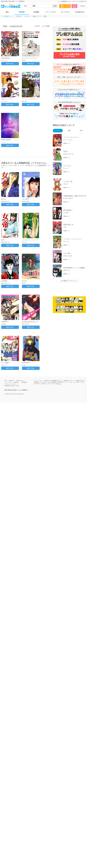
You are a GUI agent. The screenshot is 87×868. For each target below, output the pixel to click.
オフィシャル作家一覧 (79, 1)
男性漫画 (22, 12)
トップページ (8, 382)
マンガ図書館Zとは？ (64, 1)
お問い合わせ (20, 381)
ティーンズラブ (51, 12)
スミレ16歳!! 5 (5, 363)
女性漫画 (36, 12)
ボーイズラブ (65, 12)
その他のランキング (68, 281)
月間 (81, 131)
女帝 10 (3, 199)
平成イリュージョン (7, 99)
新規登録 (62, 6)
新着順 (36, 26)
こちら (60, 384)
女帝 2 (3, 240)
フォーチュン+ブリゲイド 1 (30, 99)
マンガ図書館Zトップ (7, 16)
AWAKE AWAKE (6, 140)
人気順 (46, 26)
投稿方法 (11, 381)
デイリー (58, 131)
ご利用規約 (24, 382)
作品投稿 (74, 6)
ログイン (68, 6)
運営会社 (16, 382)
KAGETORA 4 (26, 363)
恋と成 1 (24, 281)
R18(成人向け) (80, 12)
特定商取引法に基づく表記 (12, 386)
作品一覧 (27, 16)
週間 (69, 131)
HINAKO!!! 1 (5, 322)
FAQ (6, 381)
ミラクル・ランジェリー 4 (30, 240)
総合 (7, 12)
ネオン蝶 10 (25, 199)
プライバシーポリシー (10, 384)
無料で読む (10, 64)
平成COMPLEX (6, 58)
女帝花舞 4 (4, 281)
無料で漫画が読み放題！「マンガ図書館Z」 (16, 390)
